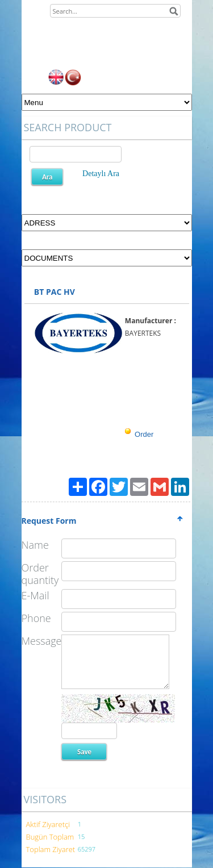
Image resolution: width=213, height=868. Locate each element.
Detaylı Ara (101, 174)
